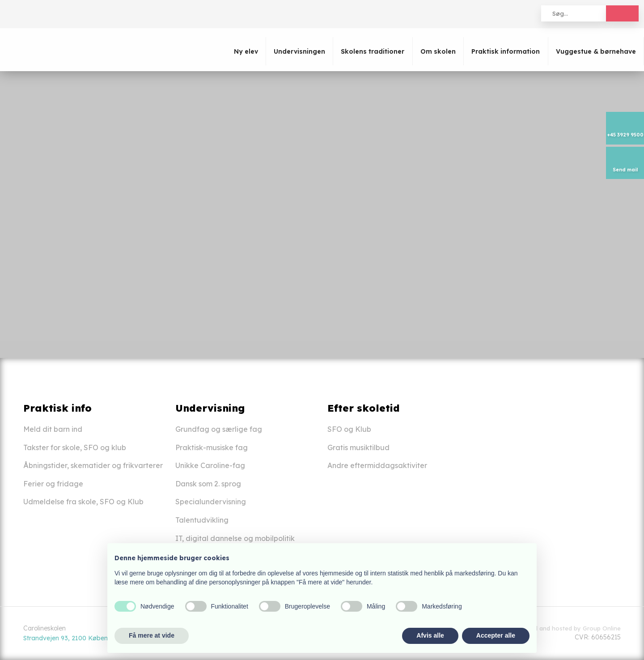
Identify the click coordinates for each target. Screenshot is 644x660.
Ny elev (246, 51)
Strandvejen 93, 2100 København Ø (76, 638)
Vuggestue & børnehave (596, 51)
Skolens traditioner (373, 51)
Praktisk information (506, 51)
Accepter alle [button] (496, 635)
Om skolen (438, 51)
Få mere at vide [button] (152, 635)
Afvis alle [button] (430, 635)
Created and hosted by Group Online (568, 628)
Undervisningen (299, 51)
